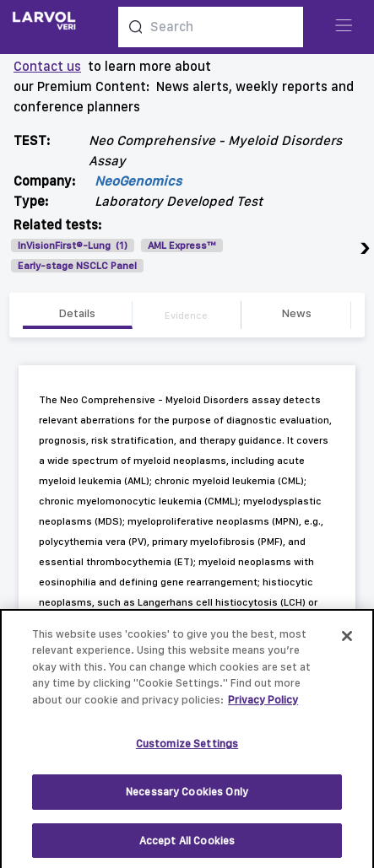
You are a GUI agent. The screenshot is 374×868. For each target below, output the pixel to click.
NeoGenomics (138, 181)
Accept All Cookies (187, 845)
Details (77, 313)
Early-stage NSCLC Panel (77, 266)
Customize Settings (187, 748)
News (296, 313)
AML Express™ (182, 245)
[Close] (347, 640)
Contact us (47, 66)
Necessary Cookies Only (187, 796)
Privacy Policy (263, 704)
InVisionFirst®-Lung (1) (73, 245)
